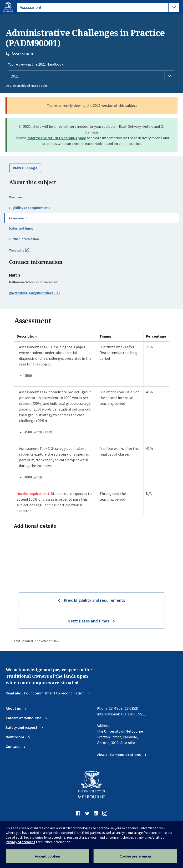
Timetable (24, 252)
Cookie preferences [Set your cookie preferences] (135, 856)
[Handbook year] (91, 76)
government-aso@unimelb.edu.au (35, 293)
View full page (25, 168)
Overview (16, 197)
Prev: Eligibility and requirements (94, 600)
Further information (24, 239)
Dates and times (21, 228)
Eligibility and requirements (30, 208)
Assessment (18, 218)
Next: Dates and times (88, 621)
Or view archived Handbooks (27, 86)
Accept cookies (48, 856)
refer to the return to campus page (57, 138)
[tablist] (98, 7)
